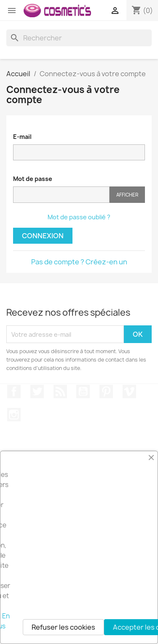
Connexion (43, 236)
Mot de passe (33, 179)
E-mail (22, 137)
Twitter (37, 391)
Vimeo (129, 391)
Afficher (127, 195)
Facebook (14, 391)
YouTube (83, 391)
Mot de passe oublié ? (79, 217)
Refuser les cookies (63, 627)
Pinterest (106, 391)
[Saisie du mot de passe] (61, 195)
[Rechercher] (79, 38)
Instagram (14, 415)
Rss (60, 391)
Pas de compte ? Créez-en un (79, 262)
